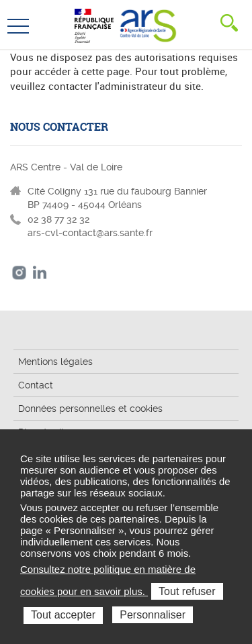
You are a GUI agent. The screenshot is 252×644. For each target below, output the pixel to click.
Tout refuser (187, 591)
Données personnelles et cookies (90, 409)
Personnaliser (153, 615)
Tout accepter (63, 615)
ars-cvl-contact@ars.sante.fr (90, 233)
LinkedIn (40, 273)
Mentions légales (55, 362)
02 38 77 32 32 (58, 219)
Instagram (19, 273)
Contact (36, 385)
